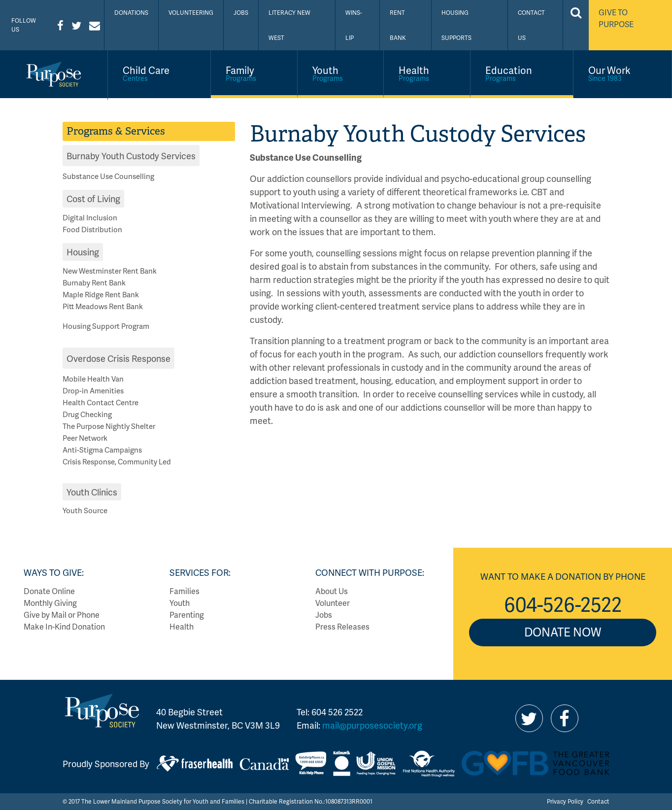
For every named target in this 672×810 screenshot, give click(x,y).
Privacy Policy (565, 801)
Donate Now (563, 632)
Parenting (187, 615)
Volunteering (191, 13)
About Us (332, 591)
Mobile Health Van (93, 379)
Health (427, 73)
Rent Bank (398, 25)
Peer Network (85, 438)
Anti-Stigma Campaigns (102, 450)
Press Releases (342, 626)
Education (522, 73)
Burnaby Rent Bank (94, 282)
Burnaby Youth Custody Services (131, 156)
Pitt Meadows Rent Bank (103, 306)
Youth (341, 73)
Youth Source (85, 510)
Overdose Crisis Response (118, 358)
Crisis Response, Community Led (117, 461)
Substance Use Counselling (108, 176)
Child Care (159, 73)
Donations (131, 13)
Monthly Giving (50, 603)
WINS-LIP (354, 25)
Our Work (622, 73)
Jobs (241, 13)
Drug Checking (87, 414)
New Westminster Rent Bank (110, 271)
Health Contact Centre (101, 402)
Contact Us (531, 25)
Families (185, 591)
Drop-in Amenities (93, 390)
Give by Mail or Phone (62, 615)
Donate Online (49, 591)
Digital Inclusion (90, 217)
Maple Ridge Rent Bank (101, 294)
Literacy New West (289, 25)
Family (254, 73)
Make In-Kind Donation (64, 626)
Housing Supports (456, 25)
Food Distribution (92, 229)
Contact (598, 801)
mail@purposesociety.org (372, 725)
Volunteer (333, 603)
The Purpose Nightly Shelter (109, 426)
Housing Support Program (106, 326)
